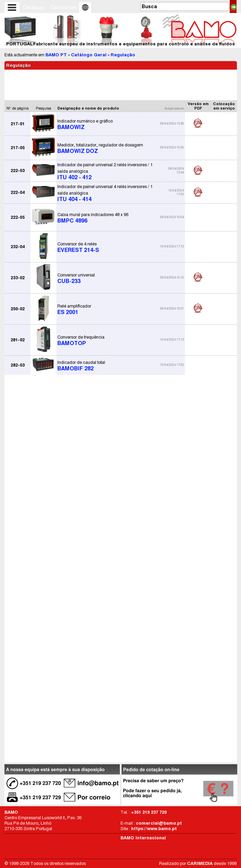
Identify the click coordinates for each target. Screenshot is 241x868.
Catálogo (34, 8)
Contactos (63, 8)
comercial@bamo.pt (159, 823)
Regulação (123, 55)
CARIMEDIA (200, 863)
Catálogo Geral (89, 55)
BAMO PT (56, 55)
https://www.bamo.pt (154, 829)
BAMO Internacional (143, 838)
